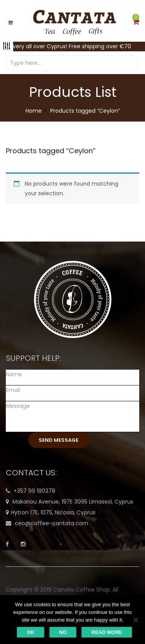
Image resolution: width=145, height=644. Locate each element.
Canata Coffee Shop (82, 590)
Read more (107, 632)
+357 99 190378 (34, 491)
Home (34, 111)
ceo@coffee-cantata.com (51, 523)
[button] (136, 22)
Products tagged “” (51, 151)
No (63, 632)
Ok (31, 632)
